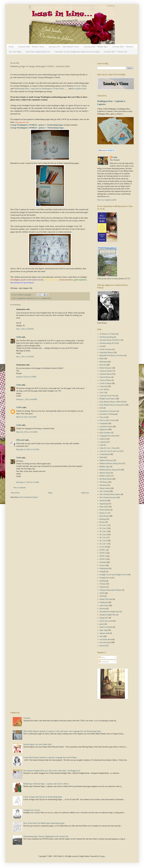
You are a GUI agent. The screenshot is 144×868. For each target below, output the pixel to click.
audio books (104, 605)
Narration (103, 485)
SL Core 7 (37, 298)
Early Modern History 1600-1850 (112, 402)
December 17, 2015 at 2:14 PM (28, 482)
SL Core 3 (103, 531)
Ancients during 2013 (107, 343)
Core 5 (102, 393)
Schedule (103, 562)
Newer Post (15, 493)
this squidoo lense (79, 88)
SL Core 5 (103, 538)
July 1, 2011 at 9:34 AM (25, 357)
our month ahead (106, 639)
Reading (103, 519)
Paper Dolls (104, 507)
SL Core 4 (103, 535)
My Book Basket (106, 479)
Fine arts (103, 417)
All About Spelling (107, 337)
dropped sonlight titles (108, 615)
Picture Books (105, 510)
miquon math (104, 633)
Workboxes (104, 602)
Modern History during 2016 (110, 470)
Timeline (103, 587)
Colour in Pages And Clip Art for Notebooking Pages (43, 797)
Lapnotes (103, 442)
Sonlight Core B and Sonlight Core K (113, 575)
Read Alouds (104, 516)
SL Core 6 (103, 541)
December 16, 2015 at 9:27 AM (28, 449)
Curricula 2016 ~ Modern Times (31, 47)
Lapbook (103, 439)
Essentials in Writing (107, 414)
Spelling (103, 581)
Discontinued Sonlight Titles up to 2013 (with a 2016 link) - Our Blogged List (52, 771)
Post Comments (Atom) (29, 497)
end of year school (106, 621)
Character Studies (106, 371)
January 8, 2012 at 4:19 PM (26, 377)
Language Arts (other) (108, 436)
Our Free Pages (15, 52)
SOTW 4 (103, 559)
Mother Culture (105, 476)
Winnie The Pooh (106, 599)
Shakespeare (104, 568)
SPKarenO (20, 440)
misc (101, 636)
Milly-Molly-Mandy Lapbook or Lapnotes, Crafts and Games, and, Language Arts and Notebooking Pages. (62, 731)
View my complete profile (107, 200)
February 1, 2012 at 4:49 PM (27, 399)
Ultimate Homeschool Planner (111, 590)
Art (101, 346)
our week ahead (105, 642)
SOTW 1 (103, 550)
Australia (27, 718)
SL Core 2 (103, 528)
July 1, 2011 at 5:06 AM (25, 329)
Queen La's (104, 513)
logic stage (104, 630)
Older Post (85, 493)
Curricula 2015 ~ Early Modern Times (64, 47)
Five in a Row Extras (107, 420)
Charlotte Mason (106, 374)
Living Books (21, 298)
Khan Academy (105, 433)
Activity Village (80, 86)
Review (102, 522)
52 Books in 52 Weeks (108, 334)
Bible (102, 359)
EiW (101, 408)
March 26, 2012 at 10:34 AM (27, 432)
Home (11, 47)
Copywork (103, 386)
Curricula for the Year (108, 396)
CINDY (19, 407)
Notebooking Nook (21, 88)
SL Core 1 (103, 525)
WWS (102, 596)
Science (102, 565)
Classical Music (105, 380)
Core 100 (103, 389)
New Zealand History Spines (110, 494)
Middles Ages (105, 467)
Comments (104, 662)
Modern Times (105, 473)
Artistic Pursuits (106, 349)
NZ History (104, 482)
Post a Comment (20, 488)
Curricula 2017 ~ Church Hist (116, 52)
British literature (106, 368)
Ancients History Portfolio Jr (110, 340)
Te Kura (103, 584)
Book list (103, 365)
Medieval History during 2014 (111, 463)
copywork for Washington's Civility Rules (47, 88)
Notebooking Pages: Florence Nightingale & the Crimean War (46, 836)
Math (102, 457)
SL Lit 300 (104, 547)
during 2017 (104, 618)
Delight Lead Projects (108, 399)
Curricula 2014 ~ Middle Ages (96, 47)
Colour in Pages (105, 383)
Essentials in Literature (108, 411)
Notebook (30, 298)
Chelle (19, 337)
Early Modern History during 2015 (112, 405)
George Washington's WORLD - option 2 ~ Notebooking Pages (37, 128)
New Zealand (104, 491)
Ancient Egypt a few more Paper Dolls (37, 744)
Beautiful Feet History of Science (112, 355)
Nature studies (105, 488)
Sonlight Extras (46, 298)
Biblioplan (103, 362)
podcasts (103, 646)
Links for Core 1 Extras (108, 448)
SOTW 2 (103, 553)
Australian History (106, 353)
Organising (104, 504)
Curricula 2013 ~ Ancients (123, 47)
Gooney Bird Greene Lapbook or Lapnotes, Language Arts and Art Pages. (50, 757)
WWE (102, 593)
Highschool (104, 430)
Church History (105, 377)
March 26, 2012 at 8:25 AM (26, 417)
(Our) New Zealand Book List (38, 52)
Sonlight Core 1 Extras (32, 810)
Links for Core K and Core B (110, 451)
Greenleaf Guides (106, 427)
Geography (104, 423)
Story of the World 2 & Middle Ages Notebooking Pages (44, 823)
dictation (103, 609)
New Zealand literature (108, 497)
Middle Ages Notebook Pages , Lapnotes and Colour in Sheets (46, 784)
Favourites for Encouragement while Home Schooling (77, 52)
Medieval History (106, 460)
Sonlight (103, 572)
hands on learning (106, 627)
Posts (102, 657)
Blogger (102, 856)
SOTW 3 (103, 556)
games (102, 624)
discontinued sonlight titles (109, 612)
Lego (102, 445)
